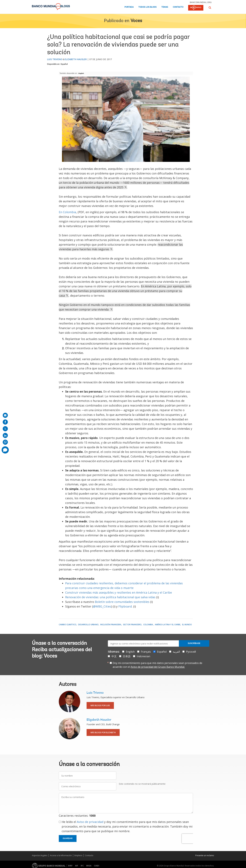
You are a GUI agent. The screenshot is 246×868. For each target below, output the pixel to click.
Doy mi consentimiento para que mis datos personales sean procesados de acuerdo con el (157, 665)
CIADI (97, 866)
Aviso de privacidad (90, 822)
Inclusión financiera (111, 625)
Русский (191, 652)
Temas (165, 7)
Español (64, 64)
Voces (136, 21)
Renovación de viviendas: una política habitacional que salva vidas (110, 597)
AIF (77, 866)
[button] (210, 8)
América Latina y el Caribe (168, 625)
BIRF (70, 866)
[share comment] (5, 450)
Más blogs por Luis (100, 705)
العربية (176, 652)
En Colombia (67, 212)
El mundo (187, 625)
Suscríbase (194, 643)
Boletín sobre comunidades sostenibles (122, 602)
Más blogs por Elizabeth (103, 732)
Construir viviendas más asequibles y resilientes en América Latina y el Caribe (119, 592)
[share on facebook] (5, 422)
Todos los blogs (147, 7)
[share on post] (5, 429)
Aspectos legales (40, 855)
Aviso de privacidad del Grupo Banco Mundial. (158, 667)
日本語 (127, 656)
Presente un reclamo (205, 855)
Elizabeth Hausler (76, 59)
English (81, 73)
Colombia (148, 625)
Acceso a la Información (61, 855)
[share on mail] (5, 415)
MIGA (89, 866)
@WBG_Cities (102, 606)
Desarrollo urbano (88, 625)
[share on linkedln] (5, 435)
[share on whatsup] (5, 442)
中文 (114, 656)
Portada (129, 7)
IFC (82, 866)
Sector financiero (132, 625)
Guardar (68, 838)
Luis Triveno (55, 59)
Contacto (178, 7)
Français (146, 652)
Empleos (78, 855)
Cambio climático (68, 625)
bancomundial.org (201, 2)
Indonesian (143, 656)
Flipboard (125, 606)
